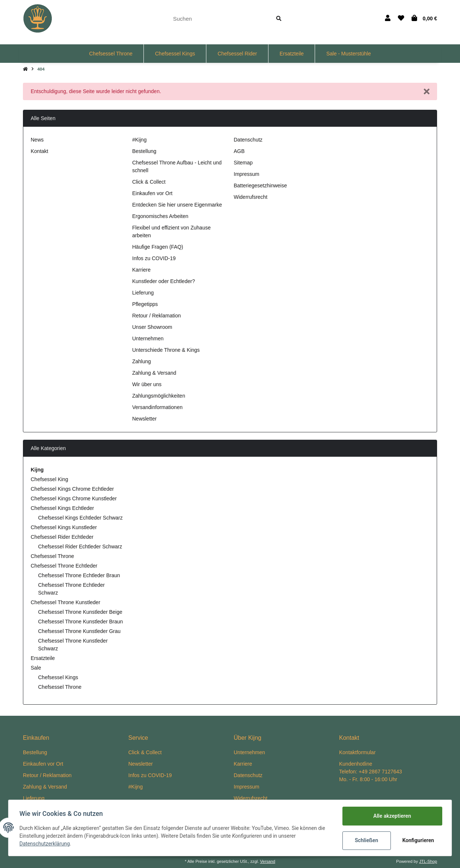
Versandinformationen (158, 407)
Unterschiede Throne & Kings (166, 350)
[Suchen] (218, 19)
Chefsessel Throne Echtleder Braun (79, 575)
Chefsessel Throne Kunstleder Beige (80, 612)
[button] (388, 18)
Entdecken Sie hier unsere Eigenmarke (177, 205)
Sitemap (243, 163)
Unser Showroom (152, 327)
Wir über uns (147, 384)
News (37, 140)
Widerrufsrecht (251, 197)
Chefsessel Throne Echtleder (64, 566)
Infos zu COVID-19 (154, 258)
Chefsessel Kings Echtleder (62, 508)
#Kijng (140, 140)
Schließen (366, 840)
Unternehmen (148, 338)
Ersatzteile (43, 658)
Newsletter (145, 419)
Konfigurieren (418, 840)
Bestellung (144, 151)
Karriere (142, 270)
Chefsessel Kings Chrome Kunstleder (74, 498)
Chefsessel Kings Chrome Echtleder (72, 489)
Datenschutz (248, 140)
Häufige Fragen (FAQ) (158, 247)
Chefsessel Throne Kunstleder (65, 602)
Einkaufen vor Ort (153, 193)
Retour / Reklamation (157, 316)
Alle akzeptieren (391, 816)
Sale (36, 668)
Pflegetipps (145, 304)
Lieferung (143, 293)
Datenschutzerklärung (45, 844)
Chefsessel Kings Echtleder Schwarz (80, 518)
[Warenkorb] (424, 18)
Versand (268, 861)
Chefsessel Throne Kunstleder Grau (79, 631)
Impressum (246, 174)
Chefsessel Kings (58, 677)
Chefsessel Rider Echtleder (62, 537)
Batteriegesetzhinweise (260, 185)
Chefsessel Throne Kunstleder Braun (80, 622)
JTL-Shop (428, 861)
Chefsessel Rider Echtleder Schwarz (80, 547)
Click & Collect (149, 182)
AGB (239, 151)
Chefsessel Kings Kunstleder (64, 527)
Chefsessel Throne (52, 556)
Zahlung (142, 361)
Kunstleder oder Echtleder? (164, 281)
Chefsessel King (49, 479)
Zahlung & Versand (154, 373)
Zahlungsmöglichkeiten (159, 396)
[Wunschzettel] (401, 18)
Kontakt (39, 151)
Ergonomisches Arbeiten (160, 216)
